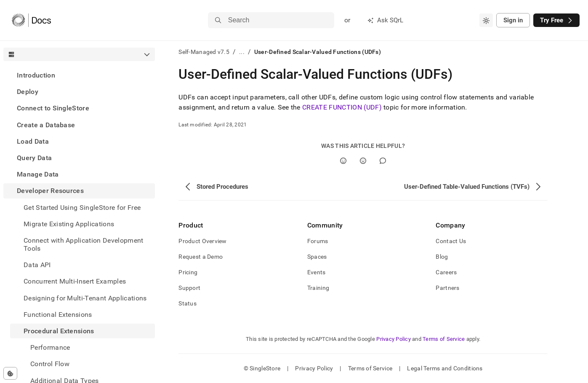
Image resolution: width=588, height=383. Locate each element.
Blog (442, 257)
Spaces (317, 257)
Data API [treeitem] (37, 265)
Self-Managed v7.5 (204, 52)
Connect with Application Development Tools (84, 244)
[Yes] (343, 161)
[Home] (31, 20)
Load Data (33, 141)
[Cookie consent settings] (10, 373)
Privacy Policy (394, 339)
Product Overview (202, 241)
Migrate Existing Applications (69, 224)
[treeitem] (79, 75)
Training (318, 288)
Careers (446, 272)
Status (188, 303)
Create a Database (46, 125)
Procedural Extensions (59, 331)
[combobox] (486, 20)
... (242, 52)
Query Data (34, 158)
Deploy (28, 92)
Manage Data (38, 174)
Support (189, 288)
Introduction (36, 75)
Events (317, 272)
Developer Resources (50, 191)
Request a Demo (201, 257)
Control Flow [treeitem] (50, 364)
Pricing (188, 272)
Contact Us (451, 241)
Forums (318, 241)
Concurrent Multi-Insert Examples (75, 281)
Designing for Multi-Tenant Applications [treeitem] (85, 298)
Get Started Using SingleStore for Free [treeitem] (82, 208)
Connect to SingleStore (53, 108)
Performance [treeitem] (50, 347)
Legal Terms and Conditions (445, 368)
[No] (363, 161)
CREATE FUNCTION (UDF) (342, 107)
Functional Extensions (58, 315)
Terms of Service (444, 339)
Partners (447, 288)
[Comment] (383, 161)
